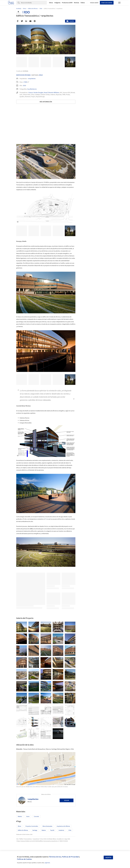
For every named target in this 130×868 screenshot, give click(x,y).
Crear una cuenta (107, 3)
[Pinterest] (35, 21)
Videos (83, 3)
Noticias (77, 3)
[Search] (34, 3)
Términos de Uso (55, 857)
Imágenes (57, 3)
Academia (61, 830)
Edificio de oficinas (23, 830)
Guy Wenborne (32, 89)
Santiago (35, 830)
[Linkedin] (26, 21)
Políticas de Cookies (24, 859)
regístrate (47, 863)
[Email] (30, 21)
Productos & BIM (67, 3)
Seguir (67, 800)
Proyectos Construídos (32, 826)
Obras (51, 3)
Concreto (36, 817)
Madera (20, 817)
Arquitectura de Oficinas (63, 826)
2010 (24, 86)
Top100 (52, 830)
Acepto (108, 858)
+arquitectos (32, 79)
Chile (41, 75)
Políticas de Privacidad (70, 857)
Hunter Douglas (38, 93)
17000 (25, 82)
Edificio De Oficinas (23, 75)
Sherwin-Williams (54, 93)
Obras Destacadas (47, 826)
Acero (28, 817)
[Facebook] (18, 21)
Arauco (31, 93)
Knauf (46, 93)
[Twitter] (22, 21)
